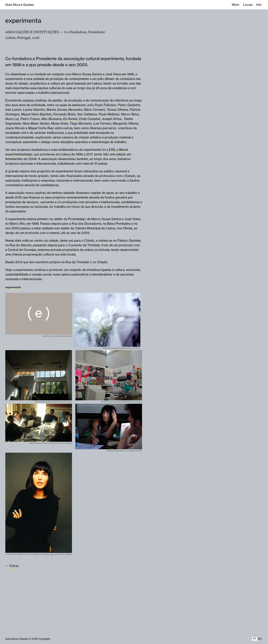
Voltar (14, 566)
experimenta (23, 20)
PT (254, 639)
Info (259, 5)
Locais (248, 5)
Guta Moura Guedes (20, 5)
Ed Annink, (71, 119)
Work (236, 5)
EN (260, 639)
